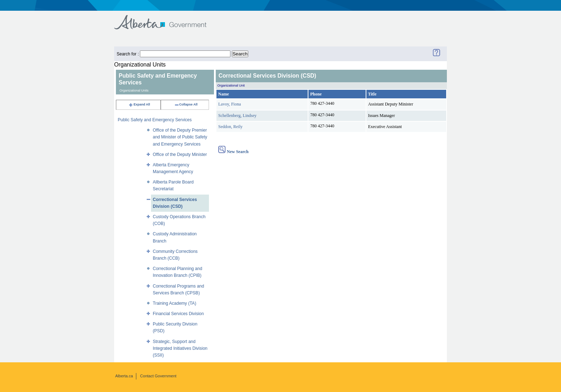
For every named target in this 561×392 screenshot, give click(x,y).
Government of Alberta (166, 19)
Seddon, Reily (230, 127)
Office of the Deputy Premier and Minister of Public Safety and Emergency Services (180, 137)
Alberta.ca (124, 376)
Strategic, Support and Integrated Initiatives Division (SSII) (180, 348)
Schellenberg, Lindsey (237, 116)
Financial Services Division (178, 314)
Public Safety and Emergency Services (155, 120)
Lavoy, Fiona (230, 104)
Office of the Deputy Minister (180, 155)
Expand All (139, 104)
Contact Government (158, 376)
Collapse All (186, 104)
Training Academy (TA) (174, 303)
